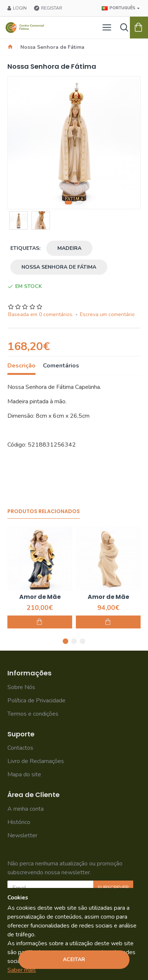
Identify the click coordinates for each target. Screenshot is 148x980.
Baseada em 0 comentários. (41, 314)
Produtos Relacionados (44, 512)
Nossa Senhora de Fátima (59, 267)
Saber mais (22, 970)
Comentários (61, 366)
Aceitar (74, 959)
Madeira (69, 248)
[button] (68, 203)
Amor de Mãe (40, 597)
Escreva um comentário (107, 314)
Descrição (21, 366)
